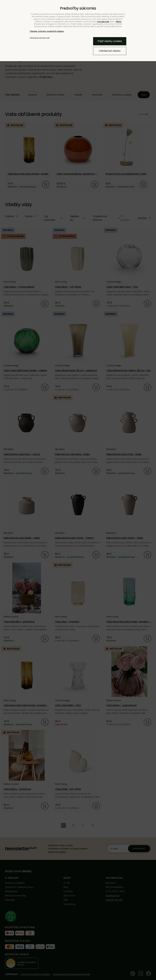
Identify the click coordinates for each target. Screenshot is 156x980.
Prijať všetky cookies (110, 41)
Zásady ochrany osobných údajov (47, 31)
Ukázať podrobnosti (40, 38)
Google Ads (103, 22)
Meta (119, 22)
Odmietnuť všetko (110, 51)
